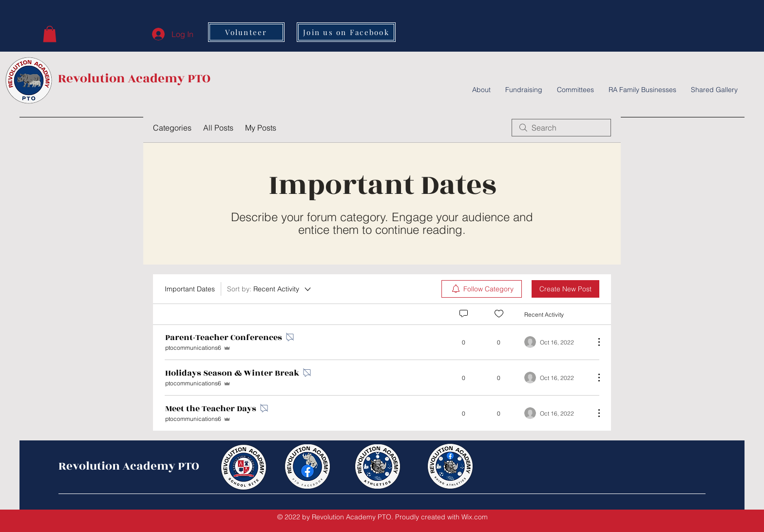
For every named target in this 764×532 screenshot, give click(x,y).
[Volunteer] (246, 32)
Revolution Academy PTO (134, 78)
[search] (561, 128)
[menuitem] (482, 289)
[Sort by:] (270, 289)
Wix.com (475, 517)
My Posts (261, 128)
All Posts (218, 128)
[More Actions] (594, 342)
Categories (172, 128)
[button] (50, 34)
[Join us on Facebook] (346, 32)
